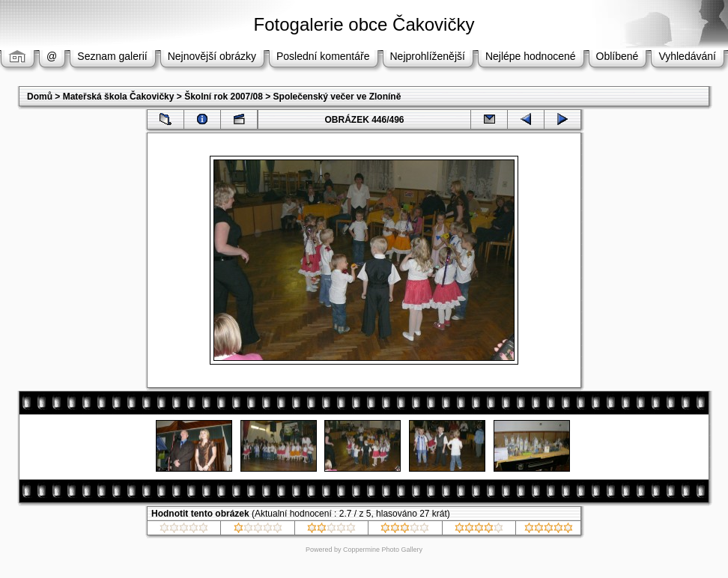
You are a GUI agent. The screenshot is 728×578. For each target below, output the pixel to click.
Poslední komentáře (323, 56)
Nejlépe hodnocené (531, 56)
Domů (40, 97)
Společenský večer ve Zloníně (337, 97)
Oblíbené (618, 56)
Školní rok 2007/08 (224, 97)
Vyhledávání (687, 56)
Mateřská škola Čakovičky (119, 97)
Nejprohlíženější (428, 56)
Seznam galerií (112, 56)
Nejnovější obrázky (212, 56)
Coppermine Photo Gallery (383, 550)
